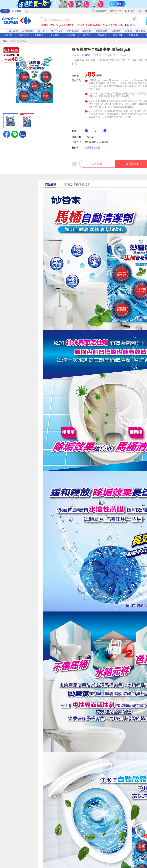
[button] (23, 134)
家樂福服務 (99, 11)
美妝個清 (102, 35)
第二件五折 (57, 31)
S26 (105, 25)
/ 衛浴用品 (21, 41)
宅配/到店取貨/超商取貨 (97, 142)
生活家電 (71, 35)
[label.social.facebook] (7, 134)
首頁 (5, 41)
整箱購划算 (101, 31)
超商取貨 (141, 31)
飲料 (132, 25)
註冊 (140, 11)
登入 (132, 11)
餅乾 (121, 25)
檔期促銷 (87, 31)
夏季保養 (113, 25)
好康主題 (8, 35)
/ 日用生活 (12, 41)
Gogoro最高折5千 (65, 25)
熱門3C (86, 35)
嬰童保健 (118, 35)
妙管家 (86, 55)
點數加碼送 (73, 31)
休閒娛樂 (133, 35)
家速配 (128, 31)
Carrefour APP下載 (118, 11)
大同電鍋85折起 (93, 25)
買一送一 (42, 31)
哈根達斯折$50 (47, 25)
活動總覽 (116, 31)
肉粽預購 (80, 25)
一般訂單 (89, 137)
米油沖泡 (55, 35)
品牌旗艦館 (28, 31)
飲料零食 (39, 35)
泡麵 (127, 25)
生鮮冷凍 (23, 35)
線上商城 (13, 31)
